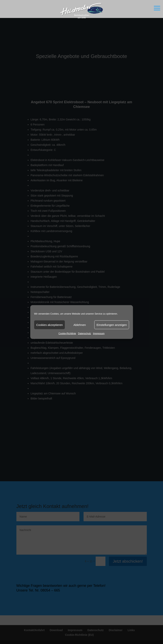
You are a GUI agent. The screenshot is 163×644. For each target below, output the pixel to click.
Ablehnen (80, 325)
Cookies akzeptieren (50, 325)
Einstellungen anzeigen (112, 325)
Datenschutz (85, 334)
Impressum (99, 334)
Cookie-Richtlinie (67, 334)
